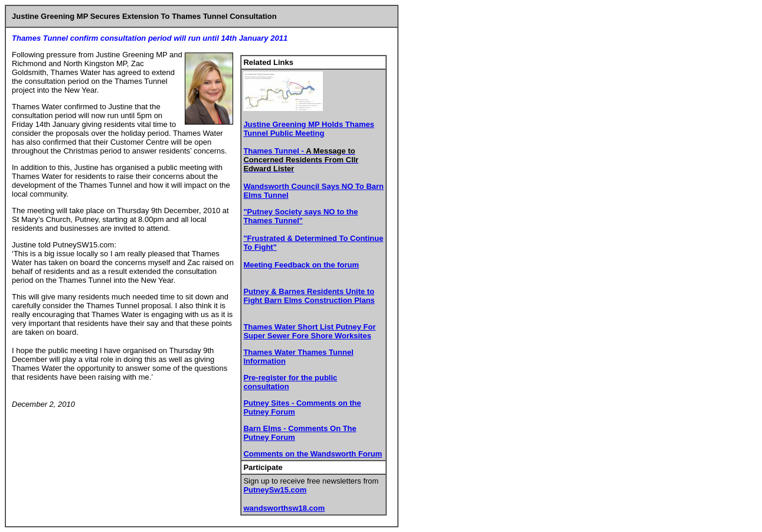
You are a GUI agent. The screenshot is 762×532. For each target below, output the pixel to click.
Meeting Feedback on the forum (301, 265)
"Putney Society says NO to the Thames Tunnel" (300, 216)
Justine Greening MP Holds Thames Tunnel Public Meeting (309, 129)
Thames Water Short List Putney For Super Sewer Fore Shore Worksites (309, 331)
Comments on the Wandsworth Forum (313, 454)
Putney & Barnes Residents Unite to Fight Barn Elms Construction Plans (309, 296)
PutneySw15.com (275, 490)
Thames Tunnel (301, 160)
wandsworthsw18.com (284, 508)
